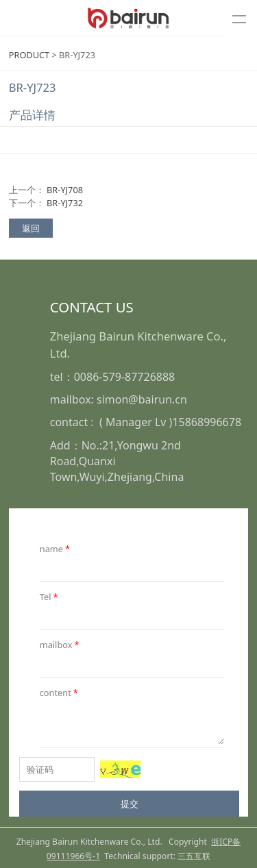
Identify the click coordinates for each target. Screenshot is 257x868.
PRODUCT (29, 55)
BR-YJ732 (65, 203)
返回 (31, 228)
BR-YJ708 (65, 190)
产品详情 (32, 115)
